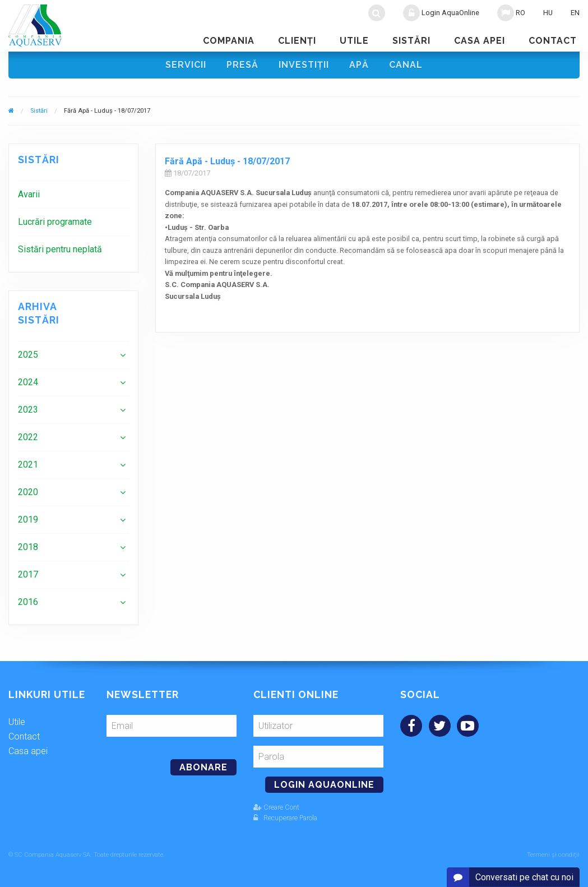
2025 (28, 355)
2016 (28, 602)
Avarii (29, 194)
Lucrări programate (55, 222)
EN (575, 13)
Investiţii (304, 65)
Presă (242, 65)
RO (511, 13)
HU (548, 13)
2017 (28, 574)
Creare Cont (276, 807)
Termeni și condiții (553, 855)
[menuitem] (73, 194)
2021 (28, 465)
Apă (359, 65)
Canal (406, 65)
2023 (28, 410)
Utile (354, 41)
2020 (28, 492)
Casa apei (480, 41)
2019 (28, 519)
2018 (28, 547)
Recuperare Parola (285, 818)
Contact (553, 41)
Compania (229, 41)
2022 (28, 437)
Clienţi (297, 41)
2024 (28, 382)
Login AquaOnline (441, 13)
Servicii (186, 65)
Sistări (411, 41)
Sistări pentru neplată (60, 249)
